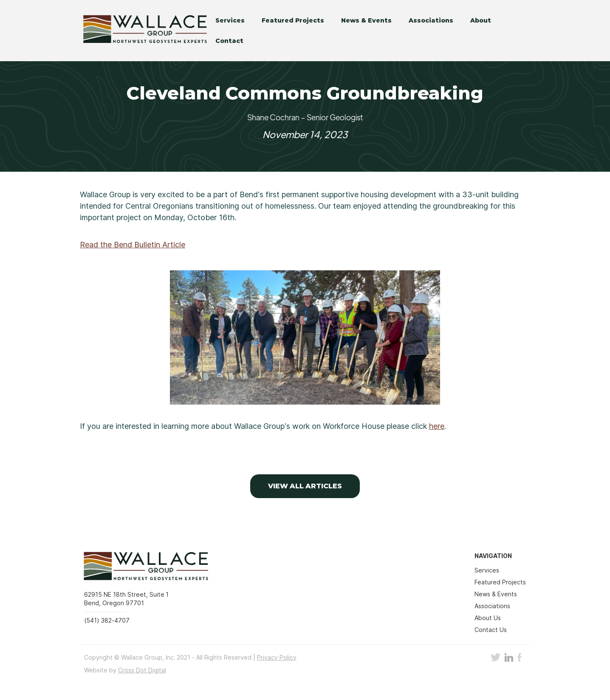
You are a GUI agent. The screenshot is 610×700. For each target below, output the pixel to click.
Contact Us (491, 630)
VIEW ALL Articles (305, 486)
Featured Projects (293, 20)
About (481, 20)
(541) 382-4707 (107, 620)
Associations (431, 20)
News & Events (366, 20)
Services (230, 20)
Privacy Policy (277, 657)
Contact (229, 41)
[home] (139, 31)
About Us (488, 618)
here (437, 426)
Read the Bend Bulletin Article (133, 245)
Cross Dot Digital (142, 670)
